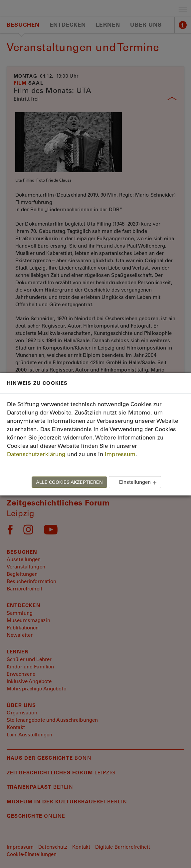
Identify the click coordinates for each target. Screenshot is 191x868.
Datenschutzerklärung (36, 454)
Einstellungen (135, 482)
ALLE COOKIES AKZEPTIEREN (69, 482)
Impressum (120, 454)
